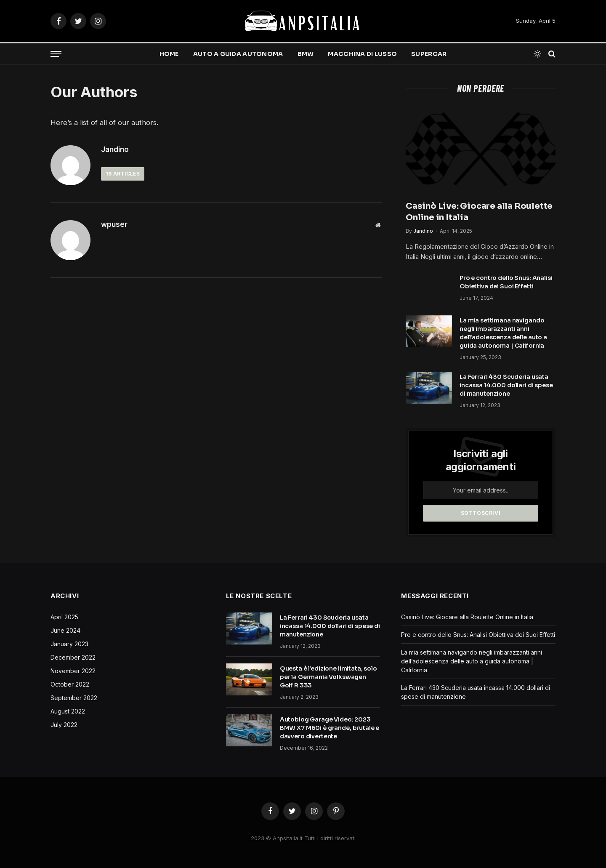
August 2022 (68, 711)
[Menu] (56, 54)
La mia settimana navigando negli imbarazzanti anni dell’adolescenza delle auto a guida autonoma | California (503, 333)
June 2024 (65, 630)
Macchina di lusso (362, 54)
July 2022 (64, 725)
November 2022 (73, 671)
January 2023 (69, 644)
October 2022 (70, 684)
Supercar (429, 54)
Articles (123, 174)
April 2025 (64, 617)
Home (169, 54)
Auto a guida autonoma (238, 54)
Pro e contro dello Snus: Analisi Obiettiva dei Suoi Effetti (506, 282)
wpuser (114, 224)
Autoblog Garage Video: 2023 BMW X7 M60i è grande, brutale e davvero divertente (330, 728)
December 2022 (73, 657)
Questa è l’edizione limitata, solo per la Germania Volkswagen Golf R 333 (328, 677)
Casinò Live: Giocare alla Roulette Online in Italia (479, 212)
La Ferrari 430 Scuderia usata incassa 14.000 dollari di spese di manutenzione (506, 385)
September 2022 (74, 698)
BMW (306, 54)
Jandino (115, 149)
